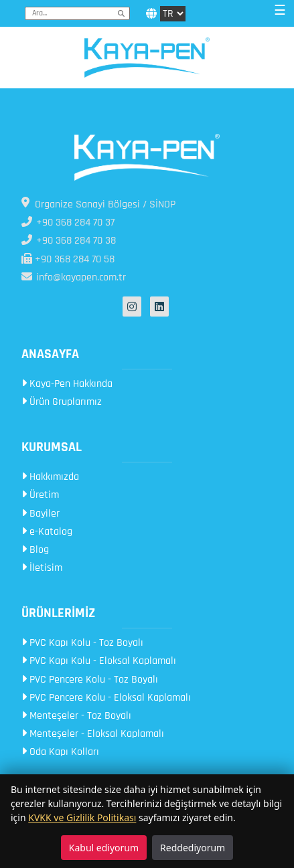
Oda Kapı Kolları (60, 752)
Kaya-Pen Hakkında (67, 384)
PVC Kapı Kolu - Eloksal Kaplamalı (99, 661)
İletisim (42, 568)
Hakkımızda (50, 477)
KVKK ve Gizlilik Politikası (82, 817)
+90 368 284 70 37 (68, 223)
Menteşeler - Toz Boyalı (76, 716)
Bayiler (41, 514)
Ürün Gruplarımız (62, 402)
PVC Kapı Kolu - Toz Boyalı (82, 643)
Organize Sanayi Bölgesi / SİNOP (98, 204)
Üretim (40, 495)
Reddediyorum (193, 848)
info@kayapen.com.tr (74, 277)
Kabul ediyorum (104, 848)
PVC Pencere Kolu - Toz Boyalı (90, 680)
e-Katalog (47, 532)
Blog (35, 550)
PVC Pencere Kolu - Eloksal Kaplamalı (106, 698)
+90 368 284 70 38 (69, 241)
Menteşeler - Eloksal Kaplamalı (93, 734)
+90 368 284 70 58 (68, 259)
